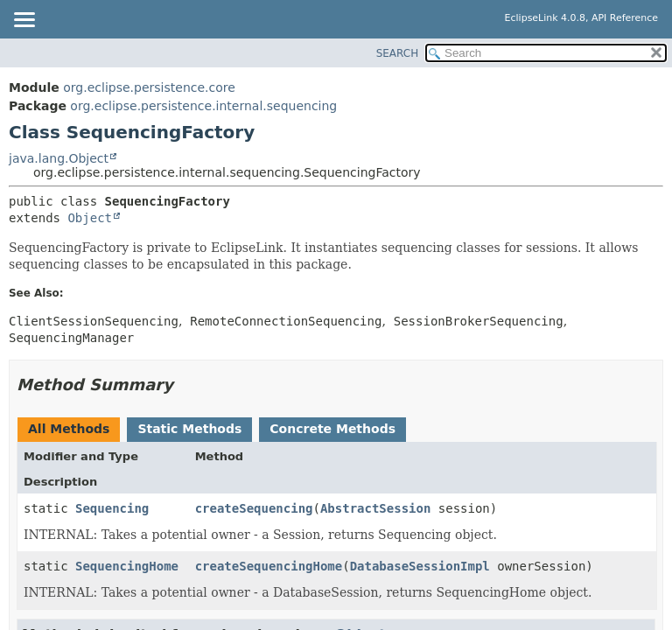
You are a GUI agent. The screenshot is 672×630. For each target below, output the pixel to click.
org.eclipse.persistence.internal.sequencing (203, 106)
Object (90, 218)
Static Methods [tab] (189, 429)
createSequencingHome (269, 566)
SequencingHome (127, 566)
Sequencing (112, 508)
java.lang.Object (59, 158)
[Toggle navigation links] (24, 21)
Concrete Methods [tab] (332, 429)
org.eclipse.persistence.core (149, 87)
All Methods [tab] (69, 429)
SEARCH (398, 53)
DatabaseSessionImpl (420, 566)
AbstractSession (375, 508)
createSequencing (254, 508)
